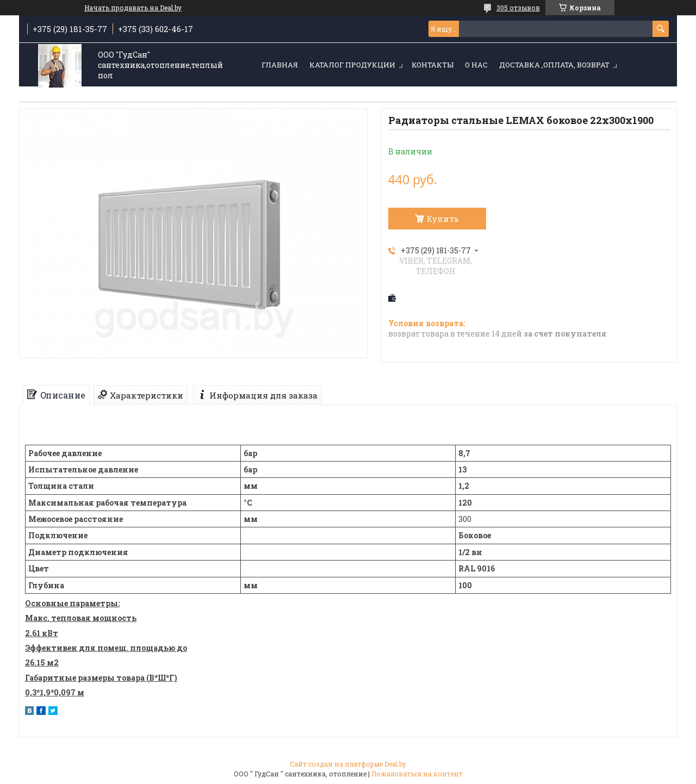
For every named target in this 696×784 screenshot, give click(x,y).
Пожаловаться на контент (417, 774)
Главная (280, 65)
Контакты (433, 65)
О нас (476, 65)
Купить (443, 219)
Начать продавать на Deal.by (133, 8)
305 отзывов (518, 8)
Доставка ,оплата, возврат (554, 65)
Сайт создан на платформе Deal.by (348, 764)
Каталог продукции (352, 65)
